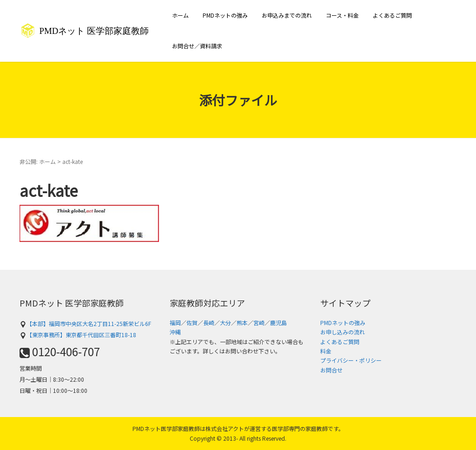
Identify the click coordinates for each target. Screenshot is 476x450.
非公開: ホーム (38, 161)
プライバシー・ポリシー (351, 360)
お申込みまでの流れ (287, 15)
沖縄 (175, 332)
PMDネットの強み (225, 15)
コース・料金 (342, 15)
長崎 (209, 323)
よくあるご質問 (392, 15)
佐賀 (192, 323)
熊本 (242, 323)
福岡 (175, 323)
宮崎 (259, 323)
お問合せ (331, 370)
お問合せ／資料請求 (197, 46)
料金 (326, 351)
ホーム (180, 15)
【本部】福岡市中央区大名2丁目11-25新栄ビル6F (85, 323)
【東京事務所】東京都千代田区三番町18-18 (78, 335)
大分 (225, 323)
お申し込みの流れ (343, 332)
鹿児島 (278, 323)
